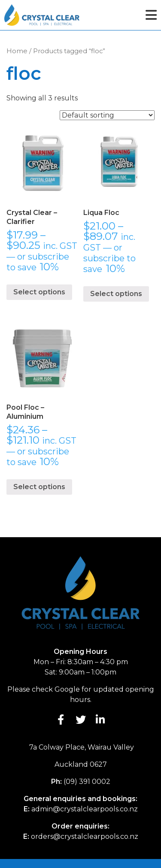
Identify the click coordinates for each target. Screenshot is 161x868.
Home (17, 51)
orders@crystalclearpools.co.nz (85, 836)
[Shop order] (107, 115)
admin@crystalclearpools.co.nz (85, 809)
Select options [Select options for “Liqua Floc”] (116, 294)
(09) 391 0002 (87, 782)
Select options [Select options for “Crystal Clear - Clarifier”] (39, 292)
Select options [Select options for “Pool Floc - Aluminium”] (39, 487)
